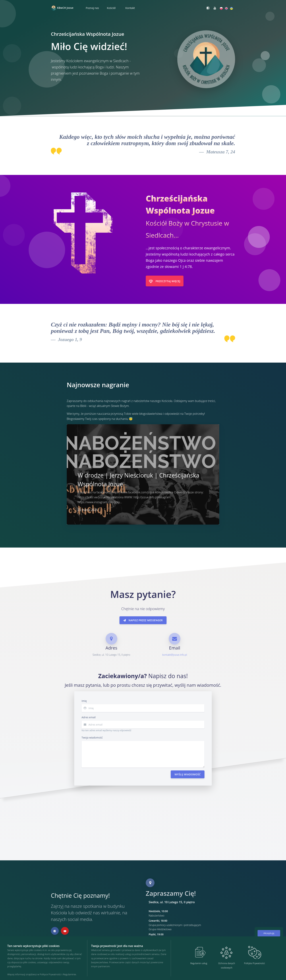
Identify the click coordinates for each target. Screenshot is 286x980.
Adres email (89, 717)
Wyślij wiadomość (188, 774)
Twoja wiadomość (92, 738)
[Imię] (146, 708)
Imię (84, 701)
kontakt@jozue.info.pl (175, 655)
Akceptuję (269, 933)
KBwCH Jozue (62, 8)
